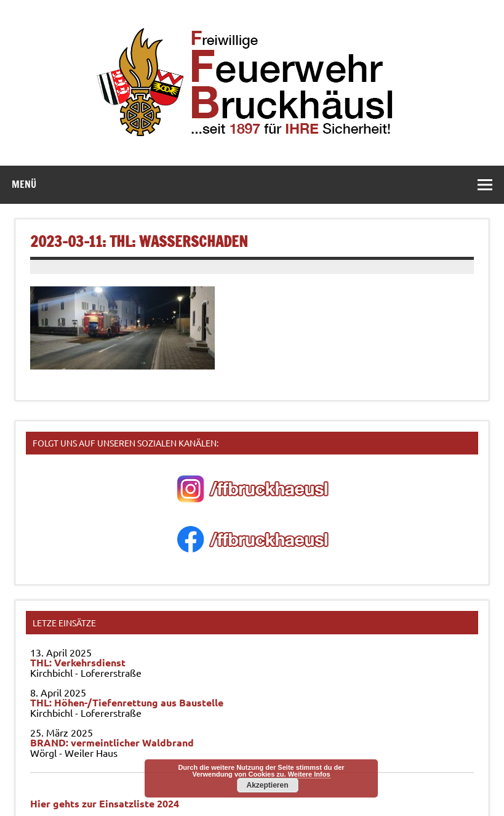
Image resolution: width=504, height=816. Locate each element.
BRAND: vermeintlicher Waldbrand (112, 742)
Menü (24, 184)
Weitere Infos (309, 774)
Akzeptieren (267, 785)
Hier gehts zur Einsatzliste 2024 (105, 803)
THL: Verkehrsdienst (78, 662)
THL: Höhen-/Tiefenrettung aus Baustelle (127, 702)
